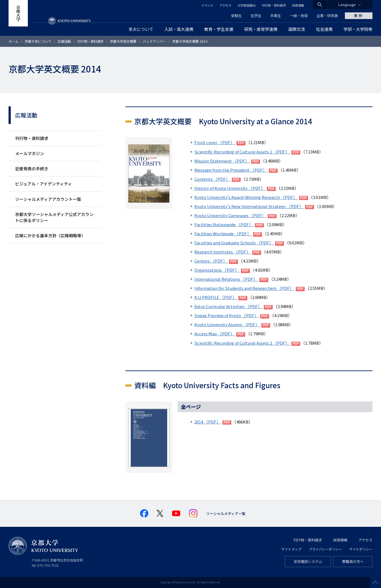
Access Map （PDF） (215, 334)
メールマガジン (30, 153)
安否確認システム (308, 561)
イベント (207, 5)
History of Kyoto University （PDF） (230, 188)
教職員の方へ (353, 561)
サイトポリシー (361, 549)
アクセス (225, 5)
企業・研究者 (327, 16)
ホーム (14, 41)
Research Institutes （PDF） (223, 252)
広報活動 (64, 41)
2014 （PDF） (208, 422)
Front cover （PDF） (215, 142)
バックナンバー (154, 41)
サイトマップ (291, 549)
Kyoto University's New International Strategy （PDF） (249, 206)
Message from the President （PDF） (231, 170)
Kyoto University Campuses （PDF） (230, 215)
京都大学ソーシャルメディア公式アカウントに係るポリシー (54, 217)
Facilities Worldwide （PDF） (223, 234)
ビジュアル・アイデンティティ (44, 184)
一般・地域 (299, 16)
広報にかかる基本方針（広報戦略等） (50, 235)
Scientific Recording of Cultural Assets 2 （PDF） (242, 343)
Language (347, 5)
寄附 (359, 16)
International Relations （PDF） (226, 279)
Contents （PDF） (213, 179)
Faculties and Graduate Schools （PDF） (234, 243)
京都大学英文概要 (123, 41)
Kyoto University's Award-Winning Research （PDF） (246, 197)
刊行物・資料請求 (274, 5)
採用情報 (298, 5)
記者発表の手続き (32, 168)
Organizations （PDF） (217, 270)
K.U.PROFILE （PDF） (216, 297)
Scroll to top (375, 582)
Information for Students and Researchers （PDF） (245, 288)
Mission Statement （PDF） (222, 161)
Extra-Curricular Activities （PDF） (229, 306)
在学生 (256, 16)
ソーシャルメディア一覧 (226, 513)
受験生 (236, 16)
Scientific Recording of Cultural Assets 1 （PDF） (242, 152)
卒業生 (276, 16)
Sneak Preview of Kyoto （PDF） (227, 315)
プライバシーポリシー (325, 549)
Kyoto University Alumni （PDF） (227, 324)
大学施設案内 (246, 5)
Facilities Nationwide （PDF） (224, 224)
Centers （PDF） (211, 261)
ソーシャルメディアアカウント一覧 (48, 199)
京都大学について (38, 41)
